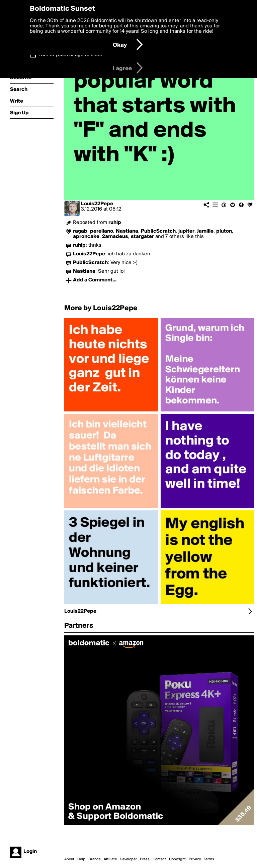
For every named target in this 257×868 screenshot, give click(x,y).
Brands (95, 859)
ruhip (115, 223)
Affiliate (110, 859)
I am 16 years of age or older (70, 55)
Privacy (195, 859)
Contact (159, 859)
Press (145, 859)
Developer (128, 859)
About (69, 859)
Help (81, 859)
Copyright (177, 859)
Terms (209, 859)
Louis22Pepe (97, 204)
